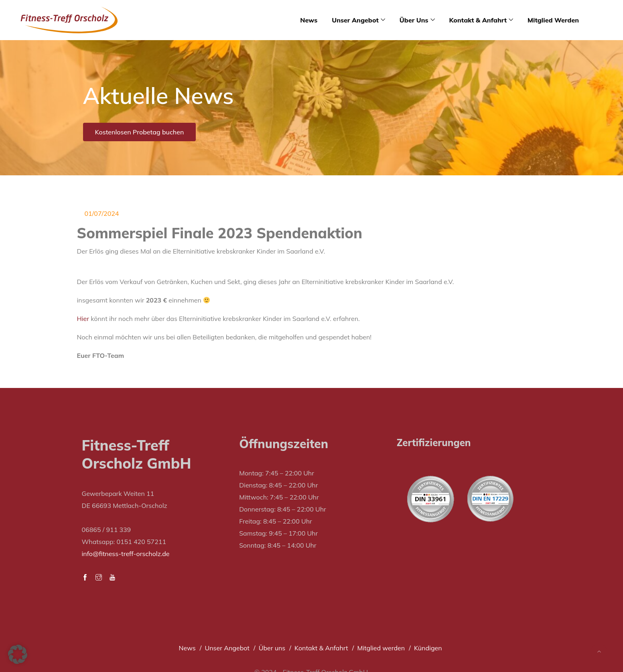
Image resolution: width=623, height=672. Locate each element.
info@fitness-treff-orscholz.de (126, 554)
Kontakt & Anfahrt (478, 20)
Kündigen (428, 648)
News (309, 20)
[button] (18, 654)
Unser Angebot (355, 20)
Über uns (414, 20)
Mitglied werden (553, 20)
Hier (83, 319)
